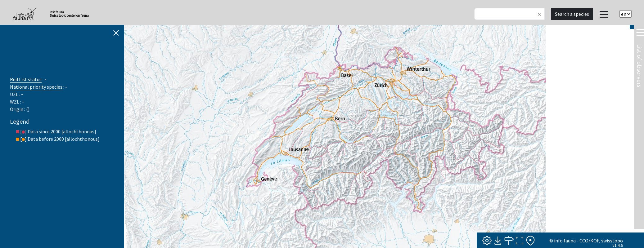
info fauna (565, 241)
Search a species (572, 14)
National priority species (36, 87)
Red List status (26, 79)
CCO (584, 241)
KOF (595, 241)
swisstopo (612, 241)
